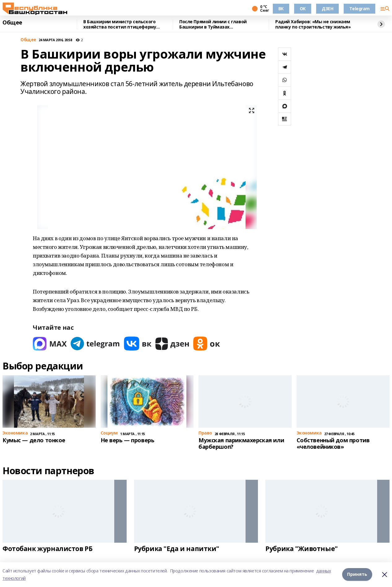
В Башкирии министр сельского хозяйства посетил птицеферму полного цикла (120, 24)
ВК (281, 9)
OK (303, 9)
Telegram (359, 9)
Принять (357, 574)
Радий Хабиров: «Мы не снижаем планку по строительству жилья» (313, 24)
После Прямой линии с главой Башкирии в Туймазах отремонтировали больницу (213, 24)
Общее (12, 23)
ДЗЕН (327, 9)
